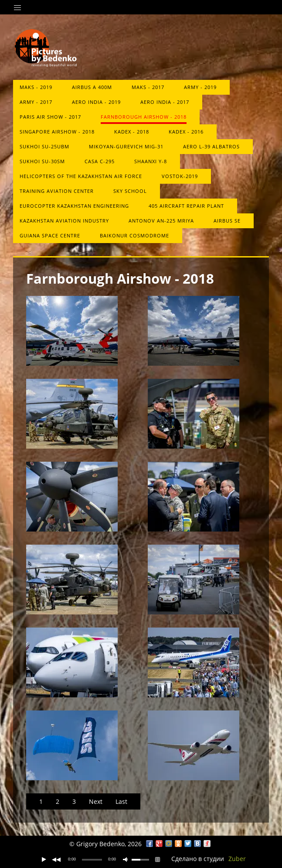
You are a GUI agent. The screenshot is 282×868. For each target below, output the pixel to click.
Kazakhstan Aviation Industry (64, 221)
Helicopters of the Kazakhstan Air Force (81, 176)
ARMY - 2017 (36, 102)
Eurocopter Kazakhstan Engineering (74, 206)
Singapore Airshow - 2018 (57, 132)
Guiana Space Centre (50, 235)
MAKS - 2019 (36, 87)
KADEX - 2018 (132, 132)
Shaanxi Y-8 (151, 161)
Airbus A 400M (92, 87)
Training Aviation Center (57, 191)
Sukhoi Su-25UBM (44, 146)
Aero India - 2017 (165, 102)
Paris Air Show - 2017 (50, 117)
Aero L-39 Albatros (211, 146)
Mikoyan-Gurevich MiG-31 (126, 146)
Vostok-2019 (180, 176)
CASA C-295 (100, 161)
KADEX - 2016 (186, 132)
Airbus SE (227, 221)
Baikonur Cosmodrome (134, 235)
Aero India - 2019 (96, 102)
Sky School (130, 191)
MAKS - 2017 (148, 87)
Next (96, 801)
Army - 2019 (200, 87)
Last (121, 801)
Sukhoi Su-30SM (42, 161)
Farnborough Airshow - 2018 (144, 117)
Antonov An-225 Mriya (161, 221)
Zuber (237, 859)
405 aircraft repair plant (186, 206)
